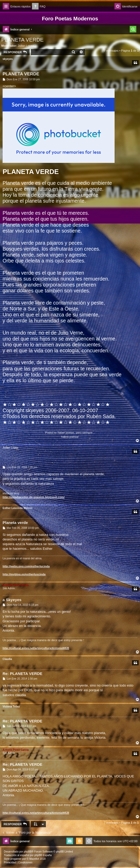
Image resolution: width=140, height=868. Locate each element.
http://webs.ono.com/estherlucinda (26, 566)
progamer (16, 859)
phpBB (28, 852)
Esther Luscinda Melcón (17, 508)
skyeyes (8, 59)
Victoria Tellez (11, 707)
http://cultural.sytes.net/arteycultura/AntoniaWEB (36, 648)
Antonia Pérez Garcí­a (16, 585)
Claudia (7, 659)
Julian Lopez (26, 46)
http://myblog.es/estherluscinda (24, 574)
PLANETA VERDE (22, 40)
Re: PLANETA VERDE (22, 674)
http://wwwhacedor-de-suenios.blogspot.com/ (34, 497)
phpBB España (43, 855)
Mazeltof (34, 859)
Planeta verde (15, 523)
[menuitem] (39, 7)
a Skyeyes (12, 600)
